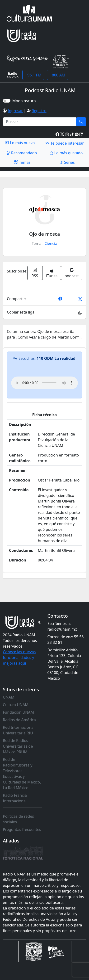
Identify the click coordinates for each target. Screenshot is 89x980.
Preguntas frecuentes (22, 829)
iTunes (52, 274)
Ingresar (15, 111)
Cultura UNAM (16, 705)
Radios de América (19, 720)
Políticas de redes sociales (18, 819)
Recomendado (22, 153)
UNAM (9, 697)
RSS (35, 273)
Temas (22, 162)
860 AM (58, 75)
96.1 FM (33, 75)
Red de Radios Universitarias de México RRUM (18, 746)
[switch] (7, 101)
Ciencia (51, 243)
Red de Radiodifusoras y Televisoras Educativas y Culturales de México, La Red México (22, 774)
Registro (39, 111)
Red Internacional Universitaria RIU (19, 730)
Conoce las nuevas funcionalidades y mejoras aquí (19, 658)
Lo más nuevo (20, 143)
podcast (72, 273)
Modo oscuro (25, 101)
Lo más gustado (66, 153)
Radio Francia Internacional (15, 798)
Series (67, 162)
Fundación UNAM (18, 712)
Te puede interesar (65, 143)
